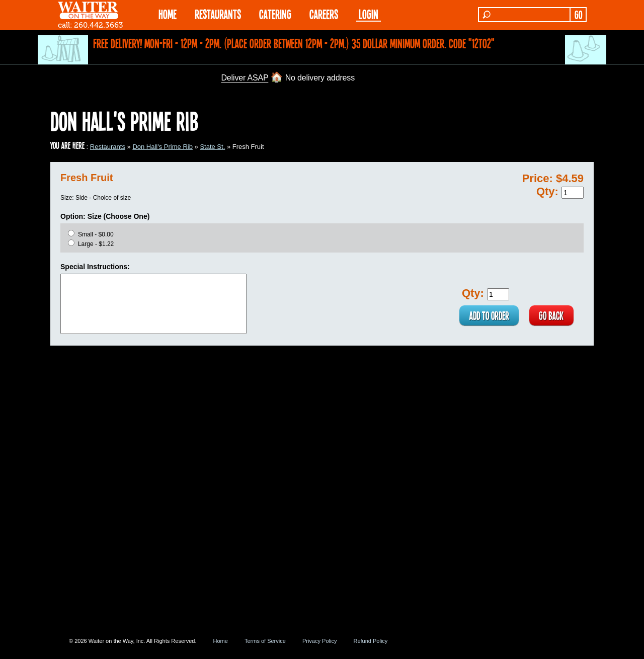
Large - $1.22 (96, 244)
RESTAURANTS (218, 14)
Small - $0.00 (96, 234)
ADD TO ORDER (488, 315)
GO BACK (551, 315)
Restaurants (108, 147)
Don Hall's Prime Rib (163, 147)
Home (221, 641)
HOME (168, 14)
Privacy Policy (319, 641)
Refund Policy (370, 641)
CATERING (275, 14)
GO (578, 15)
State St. (212, 147)
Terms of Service (265, 641)
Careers (324, 14)
